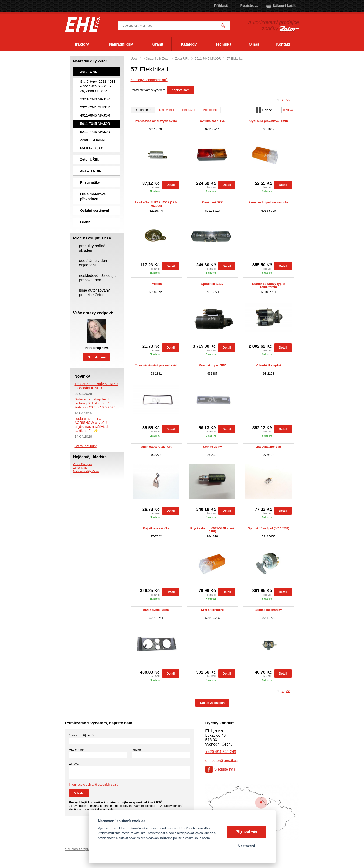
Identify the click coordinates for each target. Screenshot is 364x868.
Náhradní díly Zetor (156, 59)
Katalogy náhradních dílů (149, 80)
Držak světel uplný (156, 610)
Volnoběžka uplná (269, 365)
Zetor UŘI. (182, 59)
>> (288, 100)
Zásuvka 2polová (268, 447)
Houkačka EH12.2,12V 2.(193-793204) (156, 204)
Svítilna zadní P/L (212, 121)
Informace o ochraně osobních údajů (94, 784)
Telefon (137, 750)
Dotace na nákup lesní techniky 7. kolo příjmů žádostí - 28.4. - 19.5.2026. (96, 403)
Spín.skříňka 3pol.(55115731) (269, 528)
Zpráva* (74, 764)
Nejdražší (189, 110)
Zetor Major (81, 468)
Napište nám (180, 90)
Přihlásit (221, 5)
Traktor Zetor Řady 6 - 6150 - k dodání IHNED (96, 386)
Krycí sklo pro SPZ (213, 365)
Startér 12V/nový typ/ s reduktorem (269, 286)
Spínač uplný (212, 447)
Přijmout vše (246, 832)
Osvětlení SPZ (212, 202)
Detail (171, 185)
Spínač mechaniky (268, 610)
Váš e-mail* (77, 750)
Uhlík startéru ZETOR (156, 447)
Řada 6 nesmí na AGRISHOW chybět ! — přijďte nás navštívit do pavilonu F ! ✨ (93, 425)
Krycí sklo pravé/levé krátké (268, 121)
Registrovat (250, 5)
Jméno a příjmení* (81, 735)
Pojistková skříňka (156, 528)
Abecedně (210, 110)
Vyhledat (223, 26)
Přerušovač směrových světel (156, 121)
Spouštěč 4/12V (212, 284)
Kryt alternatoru (213, 610)
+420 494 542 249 (221, 752)
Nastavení (246, 846)
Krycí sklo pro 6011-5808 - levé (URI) (212, 530)
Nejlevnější (167, 110)
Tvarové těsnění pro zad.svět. (156, 365)
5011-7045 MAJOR (208, 59)
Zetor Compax (83, 464)
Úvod (134, 59)
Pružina (156, 284)
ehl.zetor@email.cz (222, 761)
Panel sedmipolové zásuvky (269, 202)
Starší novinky (86, 446)
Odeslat (79, 793)
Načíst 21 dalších (213, 703)
